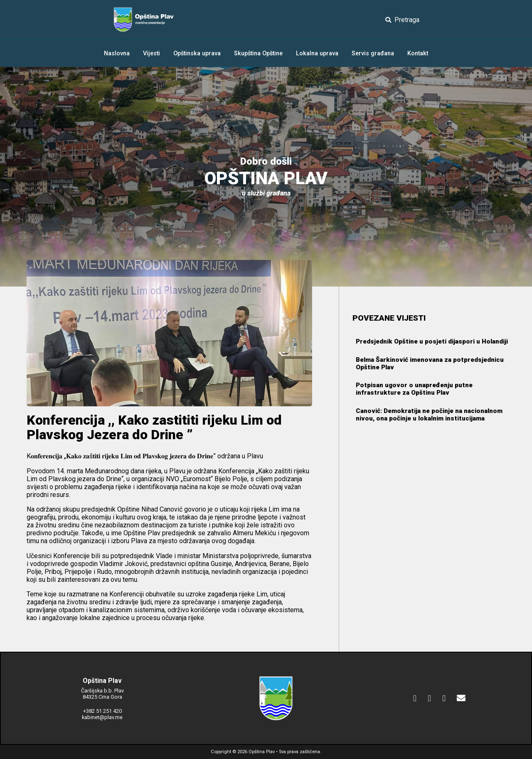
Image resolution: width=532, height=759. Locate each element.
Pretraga (402, 20)
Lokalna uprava (317, 53)
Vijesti (151, 53)
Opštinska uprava (197, 53)
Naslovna (117, 53)
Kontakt (418, 53)
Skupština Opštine (258, 53)
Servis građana (373, 53)
